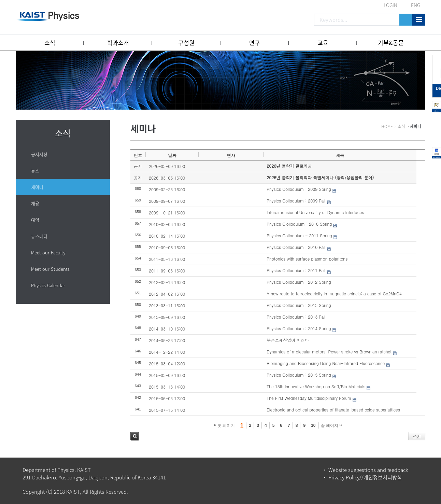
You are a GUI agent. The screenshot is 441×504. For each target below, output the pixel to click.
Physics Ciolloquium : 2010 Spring (299, 224)
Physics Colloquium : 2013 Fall (296, 317)
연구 (255, 43)
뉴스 (35, 171)
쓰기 (417, 436)
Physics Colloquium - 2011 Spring (299, 235)
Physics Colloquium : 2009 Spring (299, 189)
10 (313, 425)
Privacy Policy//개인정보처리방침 (365, 477)
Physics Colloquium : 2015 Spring (299, 375)
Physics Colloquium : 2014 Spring (299, 328)
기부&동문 (391, 43)
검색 (135, 436)
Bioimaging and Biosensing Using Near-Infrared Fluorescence (326, 363)
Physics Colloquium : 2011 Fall (296, 270)
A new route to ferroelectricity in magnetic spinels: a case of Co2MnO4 (334, 293)
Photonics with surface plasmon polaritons (307, 259)
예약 (35, 220)
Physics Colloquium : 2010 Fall (296, 247)
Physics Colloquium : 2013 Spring (299, 305)
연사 (231, 155)
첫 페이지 (224, 425)
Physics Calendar (48, 285)
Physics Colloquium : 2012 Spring (299, 282)
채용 (35, 203)
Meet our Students (50, 269)
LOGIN (390, 5)
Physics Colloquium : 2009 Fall (296, 201)
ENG (416, 5)
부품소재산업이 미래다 (288, 340)
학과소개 (118, 43)
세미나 (37, 187)
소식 (50, 43)
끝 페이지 (332, 425)
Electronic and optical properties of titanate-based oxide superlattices (333, 410)
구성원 (186, 43)
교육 (323, 43)
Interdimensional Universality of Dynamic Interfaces (315, 212)
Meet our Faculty (48, 253)
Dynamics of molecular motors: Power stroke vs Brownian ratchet (329, 352)
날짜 (172, 155)
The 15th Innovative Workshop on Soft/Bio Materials (316, 386)
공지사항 (39, 154)
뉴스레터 (39, 236)
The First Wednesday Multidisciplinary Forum (309, 398)
